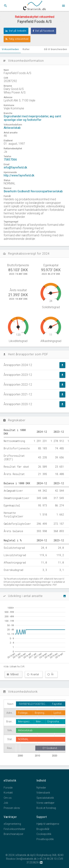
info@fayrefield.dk (15, 167)
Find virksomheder (14, 829)
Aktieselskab (12, 128)
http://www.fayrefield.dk (19, 175)
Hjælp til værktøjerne (48, 824)
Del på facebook (44, 31)
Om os (8, 798)
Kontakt (8, 793)
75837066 (10, 160)
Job (6, 803)
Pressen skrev (12, 808)
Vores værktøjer (45, 803)
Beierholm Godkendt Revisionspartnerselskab (33, 191)
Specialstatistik (45, 798)
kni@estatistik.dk (27, 859)
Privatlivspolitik (45, 839)
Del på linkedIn (16, 31)
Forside (8, 788)
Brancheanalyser (14, 834)
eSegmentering (12, 824)
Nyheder (41, 788)
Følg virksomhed (17, 39)
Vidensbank (43, 793)
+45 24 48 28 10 (47, 859)
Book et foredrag (46, 808)
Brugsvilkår (43, 829)
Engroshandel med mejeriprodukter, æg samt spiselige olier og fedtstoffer (32, 118)
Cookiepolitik (44, 834)
